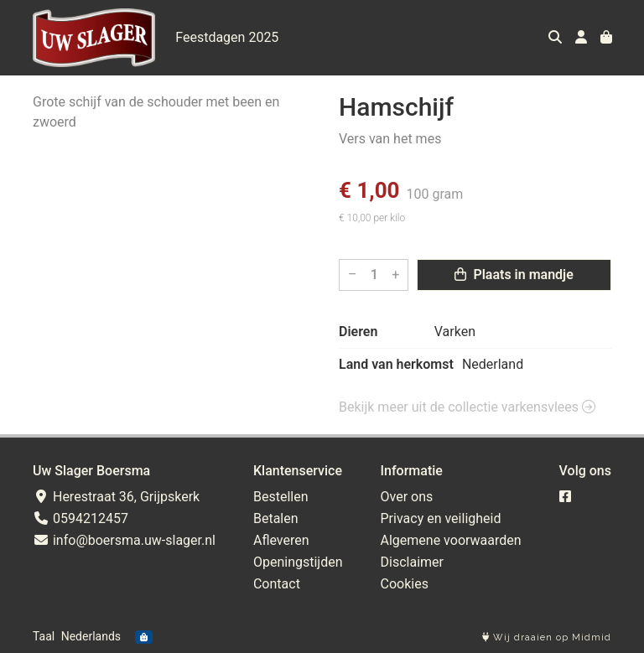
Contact (277, 584)
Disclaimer (412, 562)
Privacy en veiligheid (441, 518)
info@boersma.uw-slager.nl (124, 540)
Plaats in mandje (514, 275)
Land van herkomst (396, 364)
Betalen (276, 518)
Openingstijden (298, 562)
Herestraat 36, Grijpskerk (116, 497)
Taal (44, 636)
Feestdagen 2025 (227, 37)
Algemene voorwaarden (451, 540)
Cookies (405, 584)
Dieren (358, 332)
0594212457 (80, 518)
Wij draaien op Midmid (547, 637)
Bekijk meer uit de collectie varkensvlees (467, 407)
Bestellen (281, 497)
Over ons (407, 497)
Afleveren (281, 540)
